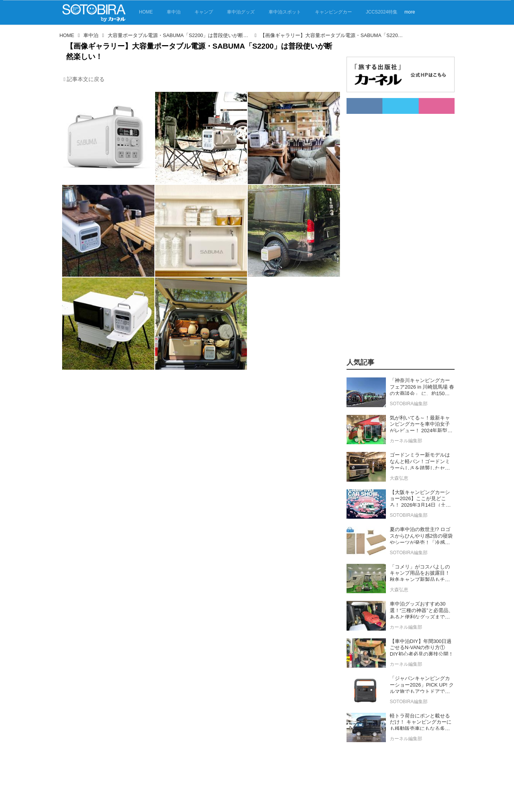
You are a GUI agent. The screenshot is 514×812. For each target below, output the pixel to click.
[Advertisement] (401, 230)
